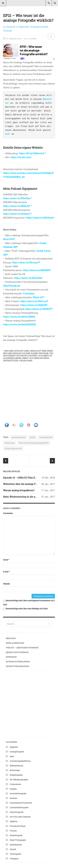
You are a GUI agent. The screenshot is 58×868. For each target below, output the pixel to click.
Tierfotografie (15, 854)
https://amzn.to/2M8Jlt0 (33, 305)
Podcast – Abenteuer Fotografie (22, 648)
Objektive (14, 821)
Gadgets (13, 789)
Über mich (11, 638)
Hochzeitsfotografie (18, 793)
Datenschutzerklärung (18, 662)
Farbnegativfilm (46, 437)
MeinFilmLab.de (12, 286)
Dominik (11, 27)
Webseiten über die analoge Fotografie (24, 484)
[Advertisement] (29, 704)
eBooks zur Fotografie (17, 652)
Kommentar (8, 513)
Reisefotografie (16, 835)
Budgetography (16, 775)
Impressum (11, 657)
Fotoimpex (29, 293)
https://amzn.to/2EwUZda (28, 278)
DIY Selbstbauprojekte (19, 779)
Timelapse (14, 859)
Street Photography (18, 840)
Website (6, 584)
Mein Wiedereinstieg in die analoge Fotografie (28, 497)
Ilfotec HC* (39, 297)
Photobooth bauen (18, 826)
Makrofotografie (17, 812)
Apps (12, 756)
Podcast (8, 31)
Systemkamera (16, 845)
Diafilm (32, 437)
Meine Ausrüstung (15, 643)
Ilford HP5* (9, 239)
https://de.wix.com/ (21, 157)
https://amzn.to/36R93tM (36, 270)
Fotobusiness (15, 784)
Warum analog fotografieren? (19, 490)
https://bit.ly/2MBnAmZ (32, 153)
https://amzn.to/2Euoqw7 (25, 262)
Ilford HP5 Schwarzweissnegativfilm (34, 443)
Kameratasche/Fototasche (21, 803)
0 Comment (30, 39)
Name (6, 560)
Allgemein (24, 27)
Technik (13, 849)
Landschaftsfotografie (19, 807)
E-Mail (6, 572)
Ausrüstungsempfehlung (20, 761)
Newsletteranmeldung (17, 666)
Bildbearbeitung (16, 766)
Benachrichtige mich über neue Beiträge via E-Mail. (27, 609)
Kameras (13, 798)
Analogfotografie (39, 27)
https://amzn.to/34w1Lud (34, 301)
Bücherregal (15, 770)
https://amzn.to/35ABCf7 (38, 309)
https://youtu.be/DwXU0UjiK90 (19, 324)
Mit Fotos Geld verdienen (20, 817)
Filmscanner (10, 443)
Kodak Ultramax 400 (13, 448)
